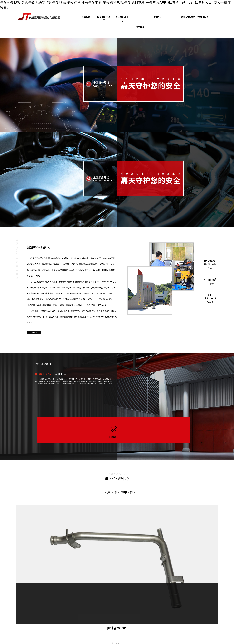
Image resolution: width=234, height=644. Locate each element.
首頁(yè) (86, 17)
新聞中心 (158, 17)
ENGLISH (205, 17)
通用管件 (127, 492)
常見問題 (140, 27)
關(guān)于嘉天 (104, 19)
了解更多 (34, 332)
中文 (199, 17)
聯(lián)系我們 (188, 17)
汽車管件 (111, 492)
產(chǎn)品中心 (122, 19)
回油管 (117, 614)
